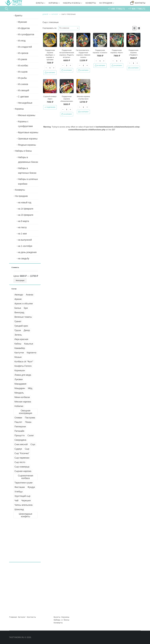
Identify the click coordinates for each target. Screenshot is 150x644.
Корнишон (20, 370)
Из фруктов (24, 28)
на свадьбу (23, 258)
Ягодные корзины (27, 145)
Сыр (27, 449)
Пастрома (30, 418)
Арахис (18, 299)
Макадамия (20, 384)
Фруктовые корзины (28, 132)
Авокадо (19, 295)
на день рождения (27, 252)
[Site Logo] (13, 3)
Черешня (26, 500)
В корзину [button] (51, 73)
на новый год (24, 202)
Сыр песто (20, 462)
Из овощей (23, 90)
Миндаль (19, 393)
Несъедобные (25, 103)
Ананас (30, 295)
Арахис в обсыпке (24, 304)
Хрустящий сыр (22, 496)
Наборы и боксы (72, 3)
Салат (31, 435)
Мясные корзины (26, 115)
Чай (16, 500)
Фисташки (20, 487)
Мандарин (20, 388)
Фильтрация (20, 281)
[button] (7, 9)
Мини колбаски (22, 397)
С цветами (23, 97)
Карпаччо (31, 353)
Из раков (22, 59)
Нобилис (19, 406)
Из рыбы (22, 78)
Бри (26, 308)
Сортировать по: (50, 28)
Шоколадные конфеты (25, 515)
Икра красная (21, 339)
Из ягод (22, 41)
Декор (27, 330)
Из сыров (23, 72)
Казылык (29, 344)
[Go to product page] (50, 40)
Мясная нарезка (23, 402)
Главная (13, 617)
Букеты (40, 3)
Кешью (18, 357)
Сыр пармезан (22, 458)
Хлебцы (19, 492)
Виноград (19, 312)
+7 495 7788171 (116, 9)
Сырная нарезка (23, 471)
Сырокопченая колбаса (25, 477)
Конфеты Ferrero (23, 366)
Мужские (22, 22)
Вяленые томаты (23, 317)
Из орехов (23, 53)
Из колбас (23, 65)
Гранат (18, 321)
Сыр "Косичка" (22, 453)
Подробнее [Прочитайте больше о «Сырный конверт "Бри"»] (51, 107)
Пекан (28, 422)
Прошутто (20, 435)
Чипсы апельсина (23, 505)
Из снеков (23, 84)
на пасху (22, 227)
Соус (33, 444)
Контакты (140, 3)
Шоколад (19, 509)
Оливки (18, 418)
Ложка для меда (23, 375)
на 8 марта (23, 221)
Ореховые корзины (28, 139)
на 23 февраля (25, 215)
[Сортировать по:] (69, 28)
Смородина (20, 440)
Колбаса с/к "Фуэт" (24, 361)
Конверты (91, 3)
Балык (18, 308)
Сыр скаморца (22, 467)
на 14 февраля (25, 209)
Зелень (18, 335)
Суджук (18, 449)
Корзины (53, 3)
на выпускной (25, 240)
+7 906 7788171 (137, 9)
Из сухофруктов (26, 34)
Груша (18, 330)
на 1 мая (22, 234)
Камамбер (20, 348)
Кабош (18, 344)
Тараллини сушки (23, 483)
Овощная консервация (26, 412)
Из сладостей (25, 47)
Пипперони (20, 427)
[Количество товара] (50, 68)
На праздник (106, 3)
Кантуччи (19, 353)
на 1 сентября (25, 246)
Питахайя (19, 431)
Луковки (19, 379)
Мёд (30, 388)
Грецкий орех (21, 326)
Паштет (18, 422)
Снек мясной (21, 444)
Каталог (22, 617)
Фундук (31, 487)
